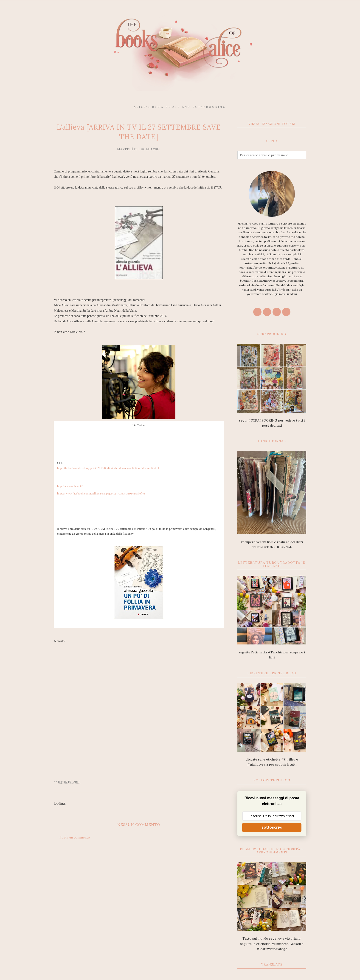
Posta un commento (75, 837)
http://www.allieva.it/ (70, 486)
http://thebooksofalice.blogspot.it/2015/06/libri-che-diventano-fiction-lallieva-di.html (108, 468)
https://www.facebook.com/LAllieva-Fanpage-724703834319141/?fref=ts (101, 493)
